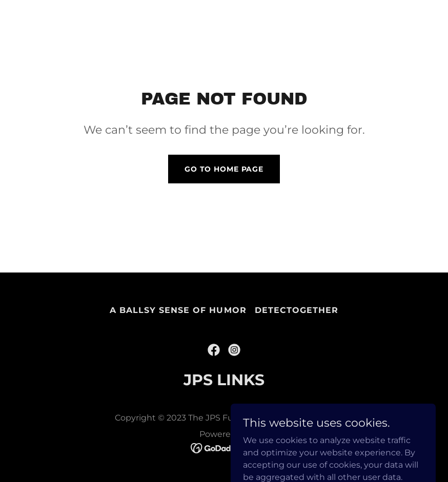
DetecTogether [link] (297, 310)
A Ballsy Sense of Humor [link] (178, 310)
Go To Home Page (224, 169)
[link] (214, 350)
